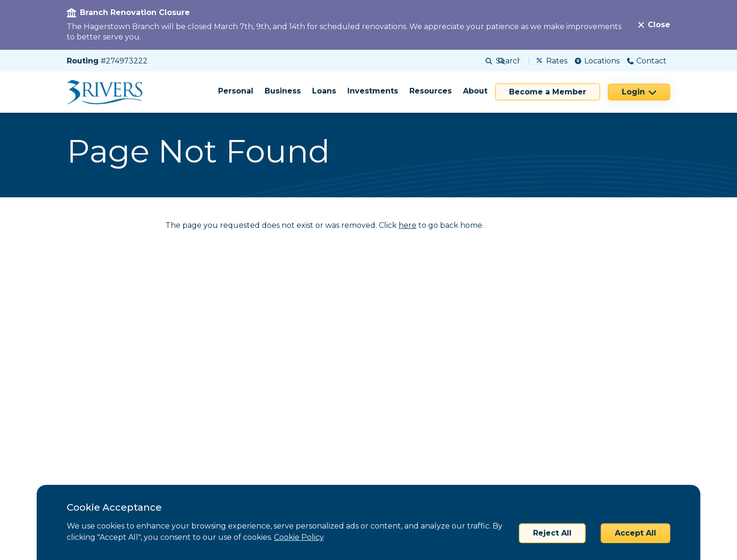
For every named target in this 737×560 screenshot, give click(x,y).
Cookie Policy (299, 537)
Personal (236, 91)
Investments (373, 91)
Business (283, 91)
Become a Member (548, 92)
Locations (597, 61)
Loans (324, 91)
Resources (431, 91)
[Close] (654, 25)
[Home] (108, 92)
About (475, 91)
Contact (647, 61)
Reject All (552, 533)
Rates (552, 61)
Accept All (635, 533)
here (408, 225)
